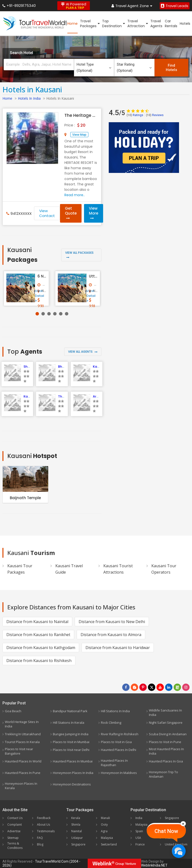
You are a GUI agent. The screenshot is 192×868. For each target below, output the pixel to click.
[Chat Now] (179, 851)
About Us (43, 825)
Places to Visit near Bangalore (19, 751)
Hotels (185, 24)
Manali (105, 818)
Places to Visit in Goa (116, 742)
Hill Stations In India (115, 711)
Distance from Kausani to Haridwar (118, 648)
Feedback (44, 818)
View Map (79, 135)
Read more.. (75, 195)
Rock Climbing (111, 723)
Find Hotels (171, 68)
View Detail (40, 295)
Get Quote (71, 213)
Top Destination (114, 24)
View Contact (47, 213)
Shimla (76, 825)
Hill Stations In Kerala (69, 723)
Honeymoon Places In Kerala (21, 786)
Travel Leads (175, 6)
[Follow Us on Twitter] (152, 687)
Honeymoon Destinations (72, 784)
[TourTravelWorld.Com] (35, 24)
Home (72, 24)
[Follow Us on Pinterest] (143, 687)
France (140, 844)
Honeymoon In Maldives (119, 773)
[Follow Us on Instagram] (186, 687)
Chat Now (166, 831)
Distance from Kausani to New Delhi (112, 622)
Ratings (135, 115)
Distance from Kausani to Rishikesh (39, 661)
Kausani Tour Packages (20, 569)
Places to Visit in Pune (165, 742)
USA (138, 838)
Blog (40, 844)
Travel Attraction (138, 24)
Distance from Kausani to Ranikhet (38, 635)
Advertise (14, 831)
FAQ (40, 838)
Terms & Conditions (15, 846)
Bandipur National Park (70, 711)
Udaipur (77, 838)
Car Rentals (171, 24)
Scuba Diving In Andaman (168, 734)
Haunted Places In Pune (23, 773)
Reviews (155, 115)
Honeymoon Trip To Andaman (163, 774)
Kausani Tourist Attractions (118, 569)
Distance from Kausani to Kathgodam (41, 648)
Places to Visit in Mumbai (71, 742)
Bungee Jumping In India (71, 734)
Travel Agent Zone (132, 6)
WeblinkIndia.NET (154, 865)
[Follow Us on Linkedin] (169, 687)
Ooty (104, 825)
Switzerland (109, 844)
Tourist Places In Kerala (22, 742)
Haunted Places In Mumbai (73, 761)
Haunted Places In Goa (166, 761)
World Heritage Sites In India (22, 724)
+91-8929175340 (19, 6)
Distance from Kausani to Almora (111, 635)
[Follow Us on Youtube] (160, 687)
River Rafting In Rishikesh (120, 734)
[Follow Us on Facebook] (126, 687)
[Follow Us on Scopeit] (177, 687)
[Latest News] (134, 687)
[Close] (183, 824)
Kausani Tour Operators (164, 569)
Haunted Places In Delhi (119, 750)
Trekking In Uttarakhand (23, 734)
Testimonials (46, 831)
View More (94, 213)
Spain (139, 831)
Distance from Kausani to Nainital (37, 622)
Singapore (78, 844)
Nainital (77, 831)
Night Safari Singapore (166, 723)
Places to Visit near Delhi (71, 750)
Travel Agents (156, 24)
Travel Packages (90, 24)
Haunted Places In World (23, 761)
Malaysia (107, 838)
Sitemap (13, 838)
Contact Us (15, 818)
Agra (104, 831)
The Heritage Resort (80, 115)
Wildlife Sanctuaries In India (165, 712)
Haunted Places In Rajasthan (114, 763)
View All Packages (79, 255)
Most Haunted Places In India (166, 751)
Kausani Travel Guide (69, 569)
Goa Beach (13, 711)
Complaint (15, 825)
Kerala (76, 818)
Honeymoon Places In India (73, 773)
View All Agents (83, 352)
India (139, 818)
